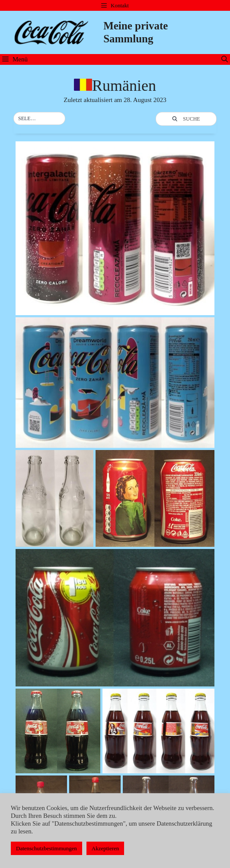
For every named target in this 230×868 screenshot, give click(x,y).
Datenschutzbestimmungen (46, 848)
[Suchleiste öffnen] (225, 59)
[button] (39, 119)
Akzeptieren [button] (105, 848)
